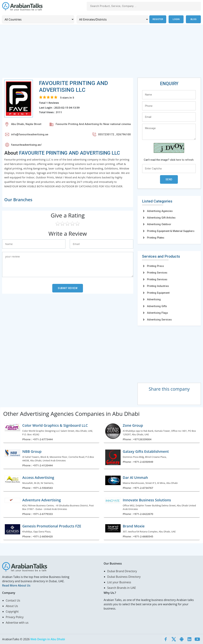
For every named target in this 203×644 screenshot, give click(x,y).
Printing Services (157, 273)
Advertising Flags (158, 313)
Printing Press (155, 266)
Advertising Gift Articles (161, 217)
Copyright (12, 611)
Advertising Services (159, 319)
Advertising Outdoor (159, 224)
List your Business (119, 582)
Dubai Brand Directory (122, 571)
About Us (12, 606)
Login (176, 19)
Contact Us (13, 600)
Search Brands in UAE (122, 588)
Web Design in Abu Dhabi (48, 639)
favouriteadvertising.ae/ (26, 145)
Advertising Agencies (160, 211)
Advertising (154, 299)
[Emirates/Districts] (112, 19)
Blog (193, 19)
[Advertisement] (101, 52)
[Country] (38, 19)
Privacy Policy (15, 617)
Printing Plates (156, 237)
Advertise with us (17, 622)
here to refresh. (185, 160)
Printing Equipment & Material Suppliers (171, 231)
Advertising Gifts (157, 306)
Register (157, 19)
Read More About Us (16, 585)
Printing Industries (158, 286)
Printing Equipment (158, 293)
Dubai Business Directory (124, 577)
